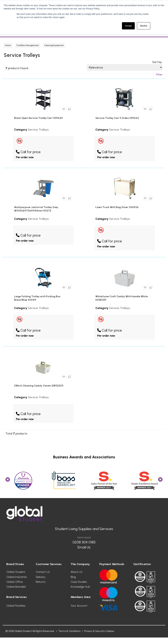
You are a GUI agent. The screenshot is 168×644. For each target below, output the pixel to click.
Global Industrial (16, 577)
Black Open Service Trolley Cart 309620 (38, 118)
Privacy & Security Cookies (99, 631)
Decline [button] (144, 26)
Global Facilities (16, 606)
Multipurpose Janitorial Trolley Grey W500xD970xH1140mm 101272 (36, 209)
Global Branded (16, 587)
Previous (8, 481)
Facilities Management (28, 45)
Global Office (15, 582)
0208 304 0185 (84, 542)
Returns (41, 582)
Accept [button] (128, 26)
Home (8, 45)
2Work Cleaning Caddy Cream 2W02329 (39, 386)
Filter (159, 74)
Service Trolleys (38, 130)
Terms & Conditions (69, 631)
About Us (76, 572)
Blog (73, 577)
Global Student (16, 572)
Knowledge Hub (80, 587)
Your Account (79, 606)
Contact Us (43, 572)
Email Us (84, 547)
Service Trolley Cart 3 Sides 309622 (117, 118)
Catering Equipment (54, 45)
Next (160, 481)
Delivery (41, 577)
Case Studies (79, 582)
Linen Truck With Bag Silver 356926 (117, 207)
